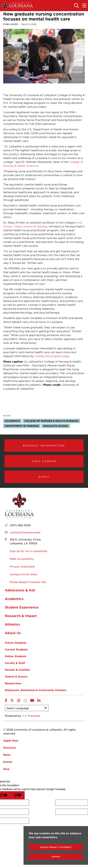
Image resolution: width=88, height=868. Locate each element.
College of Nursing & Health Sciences (51, 421)
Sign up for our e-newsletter (29, 551)
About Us (13, 633)
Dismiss (56, 857)
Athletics (12, 624)
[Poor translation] (18, 795)
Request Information (44, 445)
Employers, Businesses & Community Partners (36, 690)
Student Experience (22, 607)
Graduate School (56, 426)
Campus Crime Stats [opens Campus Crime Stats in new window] (23, 574)
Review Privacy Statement (56, 847)
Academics (12, 421)
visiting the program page (52, 356)
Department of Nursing (22, 426)
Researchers (13, 683)
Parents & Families (17, 670)
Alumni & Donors (16, 676)
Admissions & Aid (20, 590)
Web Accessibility (22, 559)
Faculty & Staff (15, 663)
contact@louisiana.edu (25, 532)
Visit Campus (44, 461)
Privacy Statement (22, 566)
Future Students (16, 643)
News (7, 416)
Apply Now (11, 740)
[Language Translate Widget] (27, 708)
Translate (31, 716)
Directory (10, 748)
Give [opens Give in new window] (6, 769)
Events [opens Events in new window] (8, 762)
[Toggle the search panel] (77, 6)
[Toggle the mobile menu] (84, 6)
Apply (44, 477)
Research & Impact (21, 616)
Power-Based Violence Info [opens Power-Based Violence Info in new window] (28, 582)
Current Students (16, 649)
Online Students (16, 656)
